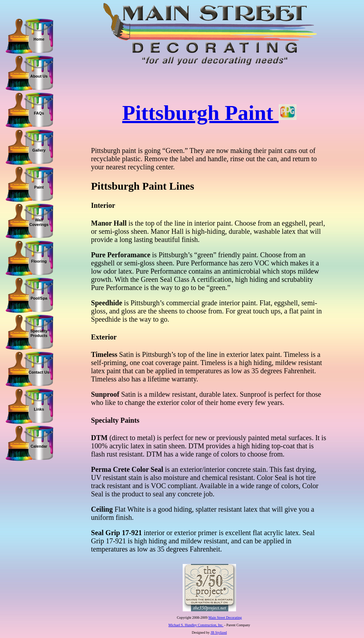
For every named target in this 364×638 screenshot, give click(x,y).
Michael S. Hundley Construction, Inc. (196, 625)
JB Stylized (219, 632)
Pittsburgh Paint (209, 113)
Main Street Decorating (225, 618)
